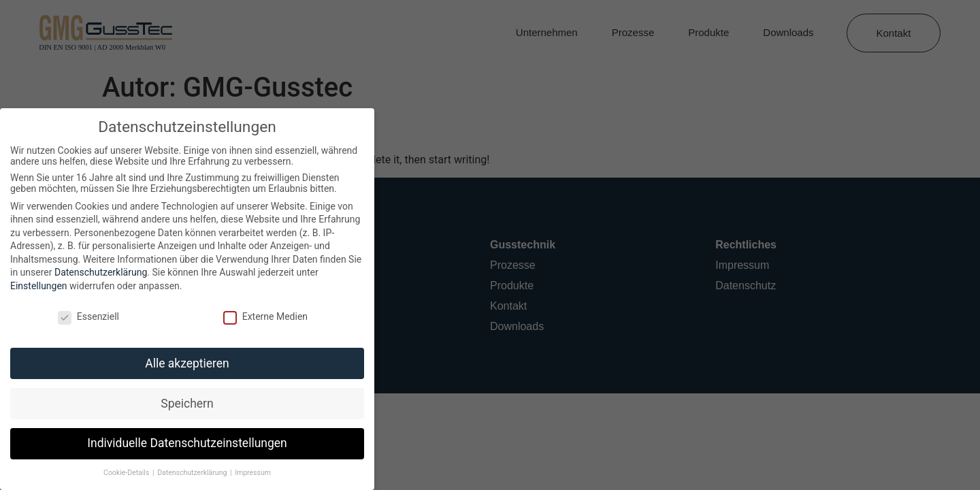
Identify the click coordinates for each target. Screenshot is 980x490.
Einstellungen (34, 286)
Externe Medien (260, 316)
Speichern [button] (182, 404)
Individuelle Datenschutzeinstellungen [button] (182, 443)
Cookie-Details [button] (122, 473)
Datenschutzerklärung (96, 272)
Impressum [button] (248, 473)
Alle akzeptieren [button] (182, 363)
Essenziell (84, 316)
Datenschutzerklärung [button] (188, 473)
